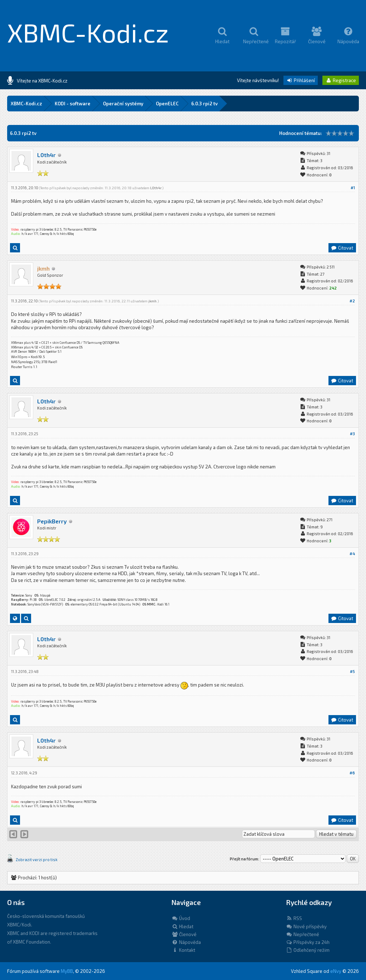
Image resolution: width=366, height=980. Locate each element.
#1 (353, 188)
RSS (294, 918)
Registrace (341, 80)
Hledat (182, 926)
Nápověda (186, 942)
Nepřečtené (303, 934)
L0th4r (46, 155)
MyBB (67, 971)
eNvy (336, 971)
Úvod (181, 918)
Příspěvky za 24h (308, 942)
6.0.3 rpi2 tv (204, 104)
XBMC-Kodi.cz (88, 32)
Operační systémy (123, 104)
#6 (352, 773)
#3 (352, 434)
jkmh (152, 301)
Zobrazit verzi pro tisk (37, 860)
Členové (184, 934)
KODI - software (73, 104)
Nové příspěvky (306, 926)
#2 (352, 301)
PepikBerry (52, 521)
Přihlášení (301, 80)
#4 (352, 554)
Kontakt (183, 950)
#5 (352, 671)
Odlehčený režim (308, 950)
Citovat (342, 248)
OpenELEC (167, 104)
